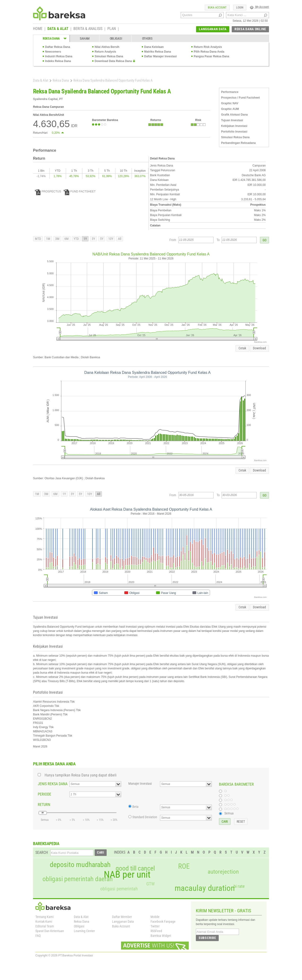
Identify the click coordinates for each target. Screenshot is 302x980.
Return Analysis (105, 52)
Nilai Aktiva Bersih (107, 47)
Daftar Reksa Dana (58, 47)
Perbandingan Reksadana (238, 143)
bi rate (239, 886)
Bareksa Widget (161, 936)
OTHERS (147, 38)
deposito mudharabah (80, 865)
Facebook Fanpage (163, 922)
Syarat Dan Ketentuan (50, 931)
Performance (230, 92)
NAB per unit (127, 875)
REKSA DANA (51, 38)
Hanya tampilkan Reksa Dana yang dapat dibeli (81, 775)
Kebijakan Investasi (234, 126)
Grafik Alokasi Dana (234, 115)
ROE (184, 866)
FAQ (38, 936)
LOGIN (240, 8)
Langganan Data (123, 922)
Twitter (155, 926)
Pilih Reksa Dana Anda (209, 52)
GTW (150, 884)
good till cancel (135, 868)
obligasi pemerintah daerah (78, 879)
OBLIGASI (116, 38)
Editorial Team (45, 926)
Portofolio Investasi (234, 132)
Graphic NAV (230, 103)
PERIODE (44, 794)
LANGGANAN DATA (213, 29)
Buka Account (121, 926)
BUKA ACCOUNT (217, 8)
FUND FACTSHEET (80, 192)
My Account (259, 7)
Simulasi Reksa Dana (109, 56)
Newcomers (53, 52)
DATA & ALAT (58, 29)
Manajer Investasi (140, 784)
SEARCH (42, 853)
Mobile (155, 917)
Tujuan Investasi (232, 120)
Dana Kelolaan (154, 47)
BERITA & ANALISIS (88, 29)
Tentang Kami (44, 917)
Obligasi (79, 926)
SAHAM (85, 38)
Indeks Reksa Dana (58, 61)
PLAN (112, 29)
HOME (38, 29)
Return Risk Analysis (208, 47)
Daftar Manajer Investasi (160, 56)
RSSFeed (156, 931)
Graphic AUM (230, 109)
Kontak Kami (44, 922)
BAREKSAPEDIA (46, 844)
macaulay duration (205, 888)
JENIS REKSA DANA (53, 784)
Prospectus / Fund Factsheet (240, 98)
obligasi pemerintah (119, 889)
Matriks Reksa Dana (157, 52)
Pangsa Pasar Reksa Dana (211, 56)
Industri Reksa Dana (59, 56)
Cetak (242, 348)
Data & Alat (41, 80)
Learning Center (84, 931)
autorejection (223, 872)
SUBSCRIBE (207, 938)
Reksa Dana (61, 80)
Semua (229, 813)
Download (259, 348)
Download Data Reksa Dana (113, 61)
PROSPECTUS (48, 192)
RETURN (44, 805)
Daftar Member (122, 917)
